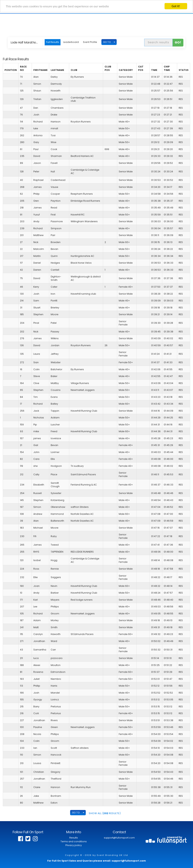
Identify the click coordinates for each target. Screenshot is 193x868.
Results (74, 838)
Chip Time (167, 68)
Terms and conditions (74, 841)
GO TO (107, 42)
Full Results (53, 42)
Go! (178, 42)
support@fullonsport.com (119, 838)
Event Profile (90, 42)
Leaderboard (71, 42)
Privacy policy (74, 845)
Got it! (176, 6)
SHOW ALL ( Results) (105, 813)
